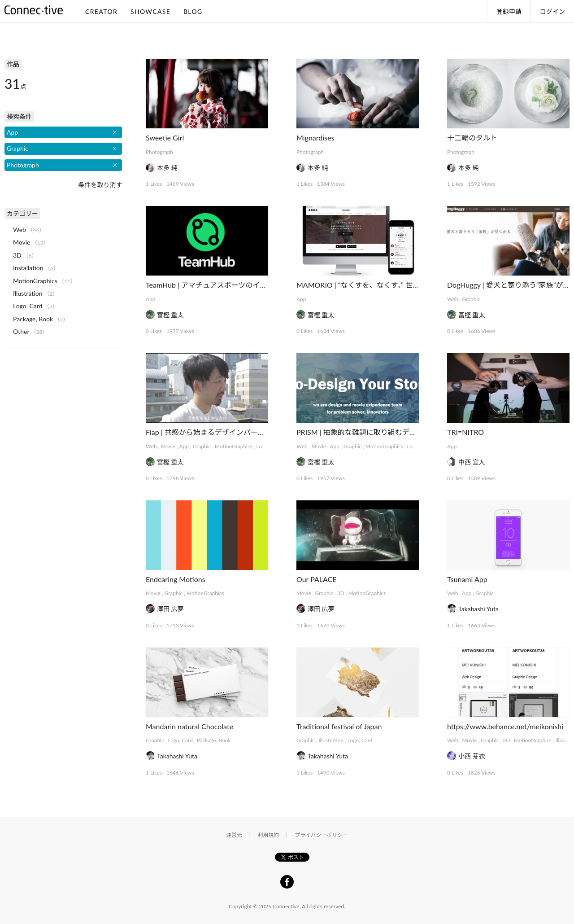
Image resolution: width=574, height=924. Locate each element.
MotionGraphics (234, 446)
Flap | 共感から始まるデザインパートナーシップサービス (237, 432)
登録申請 (509, 11)
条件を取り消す (100, 185)
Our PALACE (317, 579)
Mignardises (315, 138)
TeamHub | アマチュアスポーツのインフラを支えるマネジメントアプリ (260, 285)
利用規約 (269, 835)
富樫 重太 (170, 315)
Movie (168, 446)
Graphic (471, 299)
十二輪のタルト (472, 138)
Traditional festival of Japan (339, 726)
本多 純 (167, 168)
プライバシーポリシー (321, 835)
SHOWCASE (150, 11)
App (150, 299)
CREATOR (101, 11)
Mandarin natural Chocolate (189, 726)
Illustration (331, 740)
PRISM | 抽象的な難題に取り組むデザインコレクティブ (385, 432)
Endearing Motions (176, 579)
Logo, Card (180, 740)
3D (341, 593)
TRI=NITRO (465, 432)
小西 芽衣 (472, 756)
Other (21, 331)
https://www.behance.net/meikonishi (505, 726)
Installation (28, 268)
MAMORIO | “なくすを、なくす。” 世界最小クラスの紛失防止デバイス (408, 285)
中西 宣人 (472, 462)
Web (453, 299)
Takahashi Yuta (478, 609)
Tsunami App (467, 579)
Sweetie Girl (165, 138)
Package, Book (214, 740)
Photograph (159, 152)
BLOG (193, 11)
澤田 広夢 (170, 609)
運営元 (234, 835)
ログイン (552, 11)
